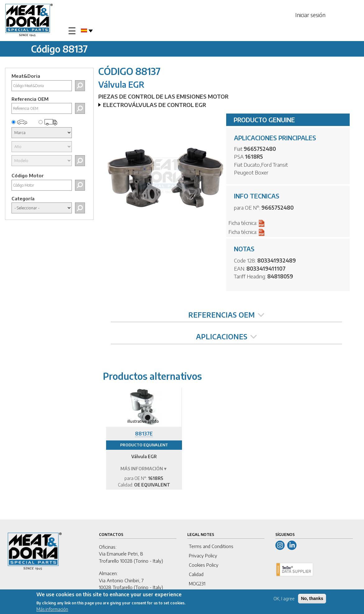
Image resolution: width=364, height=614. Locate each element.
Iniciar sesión (310, 15)
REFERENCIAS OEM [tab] (226, 315)
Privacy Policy (203, 556)
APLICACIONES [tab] (226, 337)
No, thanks (312, 599)
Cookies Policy (204, 565)
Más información (52, 610)
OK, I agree (284, 599)
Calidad (196, 574)
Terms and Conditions (211, 546)
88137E (144, 434)
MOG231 (197, 584)
